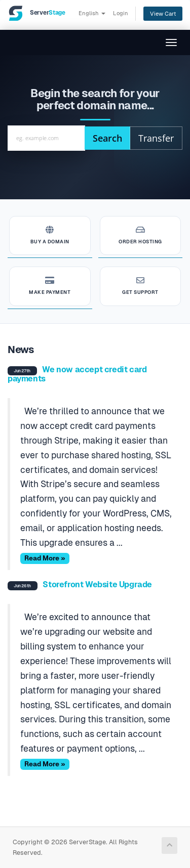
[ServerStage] (36, 13)
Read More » (45, 558)
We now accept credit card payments (77, 374)
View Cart (163, 14)
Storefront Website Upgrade (97, 584)
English (92, 13)
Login (121, 13)
